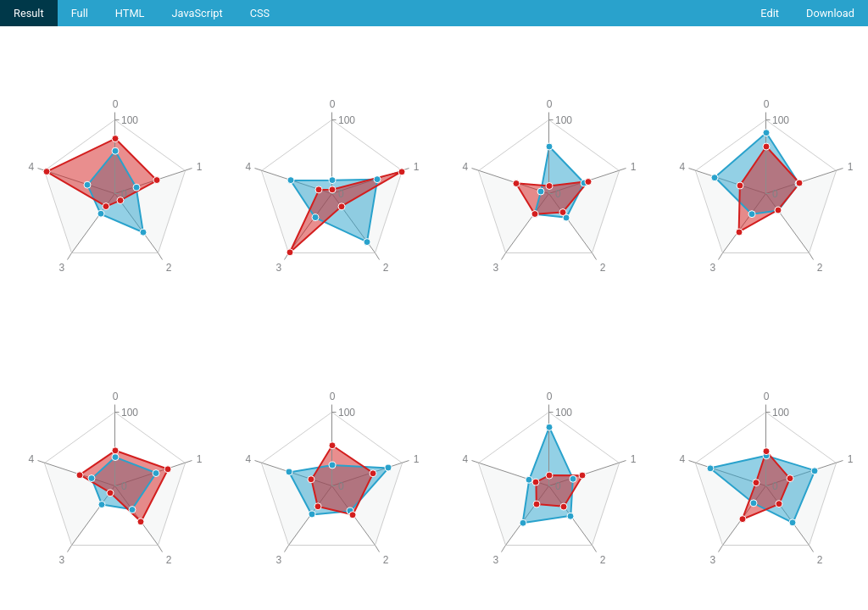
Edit (770, 13)
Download (830, 13)
